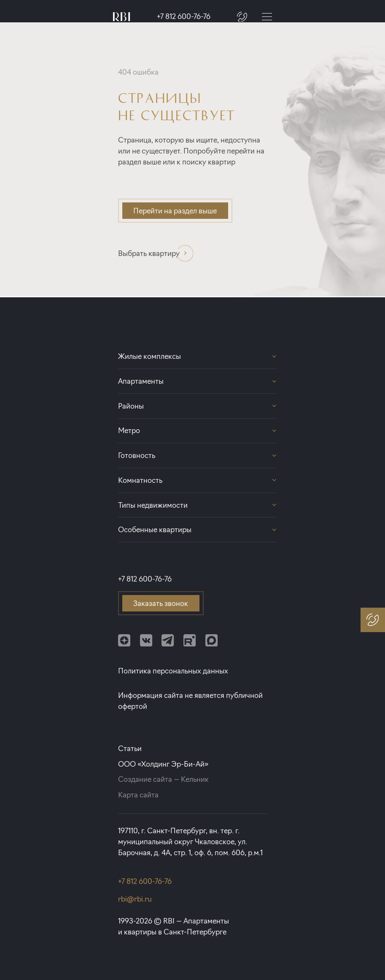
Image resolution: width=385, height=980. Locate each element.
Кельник (195, 779)
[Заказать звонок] (242, 16)
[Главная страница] (122, 17)
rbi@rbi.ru (135, 899)
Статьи (130, 748)
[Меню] (267, 16)
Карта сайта (138, 795)
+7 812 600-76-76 (184, 17)
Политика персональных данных (173, 671)
